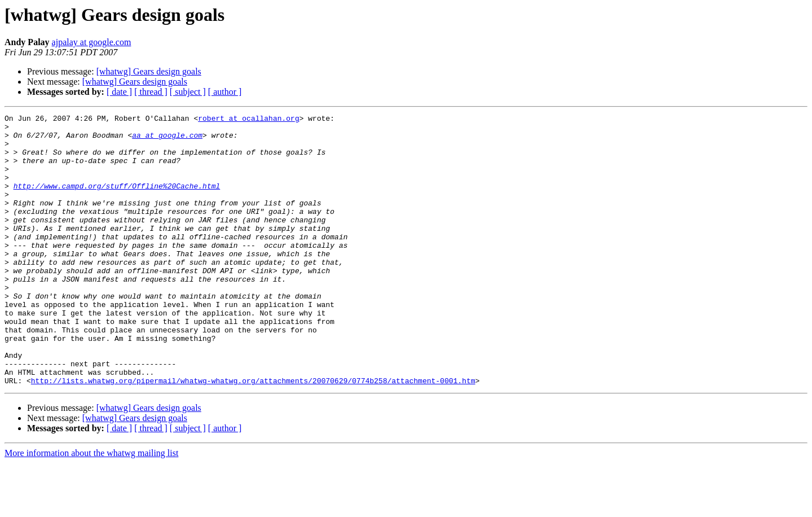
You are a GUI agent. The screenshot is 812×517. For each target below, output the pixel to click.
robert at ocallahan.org (248, 120)
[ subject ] (188, 92)
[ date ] (119, 92)
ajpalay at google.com (92, 42)
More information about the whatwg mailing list (91, 507)
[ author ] (225, 92)
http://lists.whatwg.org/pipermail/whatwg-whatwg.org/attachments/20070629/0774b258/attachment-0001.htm (253, 435)
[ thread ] (151, 92)
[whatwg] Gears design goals (149, 71)
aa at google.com (167, 140)
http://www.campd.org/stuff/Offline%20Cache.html (117, 201)
